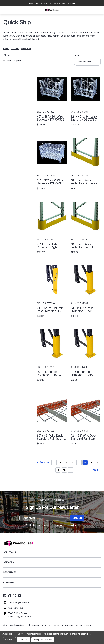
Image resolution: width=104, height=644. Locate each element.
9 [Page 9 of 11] (58, 470)
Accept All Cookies (43, 640)
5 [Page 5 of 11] (79, 462)
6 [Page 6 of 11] (85, 462)
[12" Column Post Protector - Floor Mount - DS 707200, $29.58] (86, 344)
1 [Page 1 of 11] (54, 462)
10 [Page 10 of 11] (64, 470)
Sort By (77, 55)
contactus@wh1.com (18, 602)
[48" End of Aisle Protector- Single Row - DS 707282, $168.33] (86, 153)
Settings (9, 640)
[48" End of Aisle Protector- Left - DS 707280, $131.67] (86, 216)
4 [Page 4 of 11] (73, 462)
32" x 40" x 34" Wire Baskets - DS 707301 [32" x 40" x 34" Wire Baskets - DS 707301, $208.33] (84, 118)
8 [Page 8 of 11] (98, 462)
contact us (58, 36)
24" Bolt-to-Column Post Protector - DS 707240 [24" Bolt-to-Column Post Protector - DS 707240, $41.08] (50, 309)
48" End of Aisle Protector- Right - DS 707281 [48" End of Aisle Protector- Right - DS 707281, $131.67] (51, 246)
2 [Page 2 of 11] (60, 462)
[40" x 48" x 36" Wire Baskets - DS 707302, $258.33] (52, 89)
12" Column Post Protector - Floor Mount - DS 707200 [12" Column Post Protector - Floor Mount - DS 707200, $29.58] (83, 373)
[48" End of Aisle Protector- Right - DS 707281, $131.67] (52, 216)
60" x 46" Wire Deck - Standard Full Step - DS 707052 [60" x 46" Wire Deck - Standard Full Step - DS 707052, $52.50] (51, 437)
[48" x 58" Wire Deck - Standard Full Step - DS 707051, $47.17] (86, 408)
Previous (43, 462)
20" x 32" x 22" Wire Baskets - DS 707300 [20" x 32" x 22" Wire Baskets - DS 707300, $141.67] (50, 182)
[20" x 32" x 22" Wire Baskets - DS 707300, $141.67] (52, 153)
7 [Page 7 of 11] (91, 462)
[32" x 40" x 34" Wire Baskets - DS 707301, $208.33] (86, 89)
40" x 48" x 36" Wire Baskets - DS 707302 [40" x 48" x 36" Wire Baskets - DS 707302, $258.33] (51, 118)
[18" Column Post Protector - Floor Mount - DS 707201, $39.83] (52, 344)
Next (97, 470)
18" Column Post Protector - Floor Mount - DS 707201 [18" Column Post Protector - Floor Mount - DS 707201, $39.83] (49, 373)
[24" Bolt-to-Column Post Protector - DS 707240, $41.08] (52, 280)
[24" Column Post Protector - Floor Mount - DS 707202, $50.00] (86, 280)
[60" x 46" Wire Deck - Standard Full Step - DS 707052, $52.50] (52, 408)
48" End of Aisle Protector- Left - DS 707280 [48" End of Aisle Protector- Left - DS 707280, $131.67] (83, 246)
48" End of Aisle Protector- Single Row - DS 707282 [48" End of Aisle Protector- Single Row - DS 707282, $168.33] (85, 182)
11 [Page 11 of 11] (71, 470)
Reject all (24, 640)
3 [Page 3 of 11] (66, 462)
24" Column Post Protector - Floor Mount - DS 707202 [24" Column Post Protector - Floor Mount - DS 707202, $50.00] (83, 309)
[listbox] (87, 62)
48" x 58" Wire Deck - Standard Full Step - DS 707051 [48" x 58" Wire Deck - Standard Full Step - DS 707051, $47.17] (84, 437)
